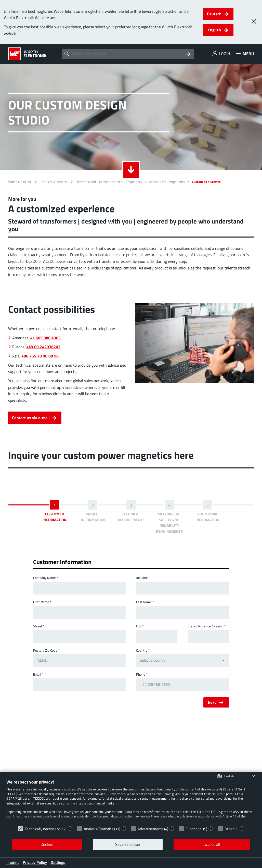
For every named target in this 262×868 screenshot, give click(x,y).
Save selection (128, 844)
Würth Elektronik (20, 182)
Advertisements (150, 829)
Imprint (13, 863)
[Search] (189, 54)
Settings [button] (58, 863)
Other (229, 829)
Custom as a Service (206, 182)
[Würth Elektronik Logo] (27, 54)
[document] (131, 801)
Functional (194, 829)
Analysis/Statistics (99, 829)
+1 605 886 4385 (45, 338)
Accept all (212, 844)
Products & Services (54, 182)
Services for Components (167, 182)
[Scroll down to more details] (131, 170)
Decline (47, 844)
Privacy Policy (35, 863)
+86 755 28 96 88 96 (40, 356)
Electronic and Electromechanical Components (109, 182)
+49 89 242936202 (43, 347)
